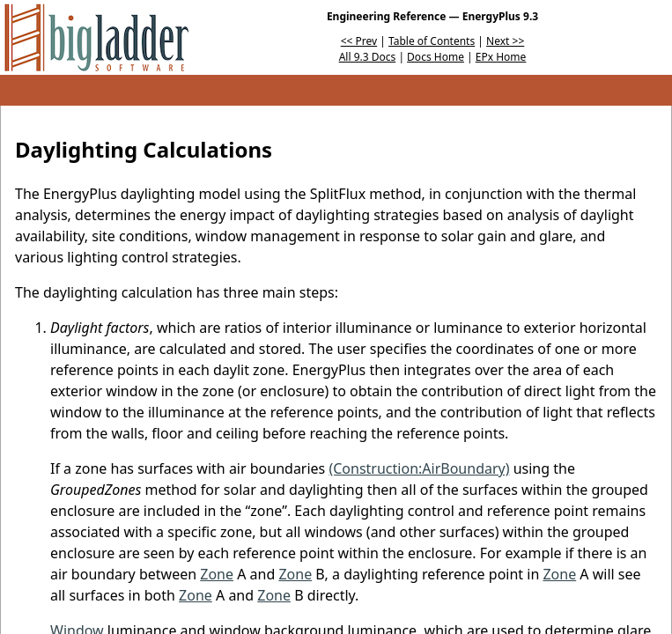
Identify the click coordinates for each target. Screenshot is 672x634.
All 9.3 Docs (368, 57)
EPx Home (501, 57)
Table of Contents (432, 41)
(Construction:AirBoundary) (419, 468)
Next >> (505, 41)
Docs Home (436, 57)
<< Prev (359, 41)
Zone (217, 574)
